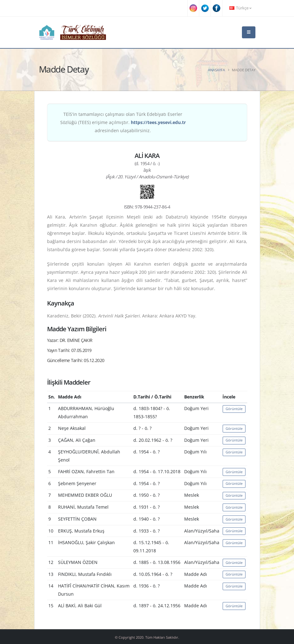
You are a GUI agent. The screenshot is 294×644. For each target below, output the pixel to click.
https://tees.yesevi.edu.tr (158, 122)
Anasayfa (216, 70)
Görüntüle (234, 409)
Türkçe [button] (240, 8)
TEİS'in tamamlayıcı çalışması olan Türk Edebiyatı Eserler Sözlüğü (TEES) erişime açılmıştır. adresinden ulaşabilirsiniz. (123, 122)
